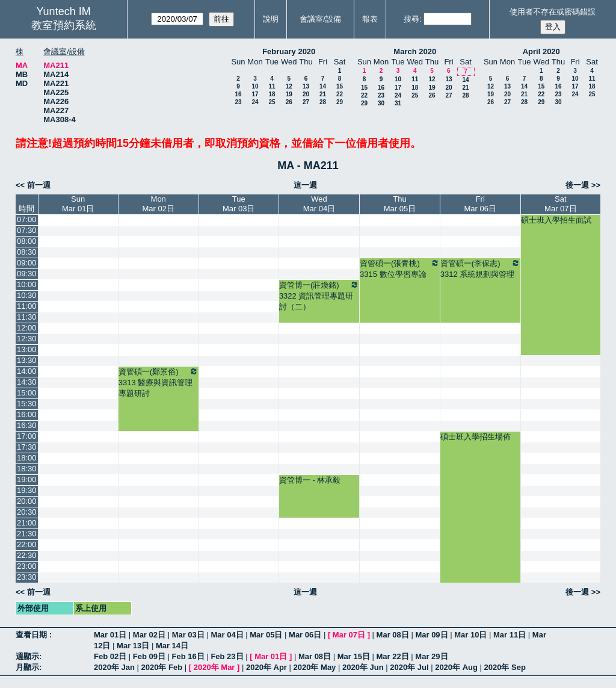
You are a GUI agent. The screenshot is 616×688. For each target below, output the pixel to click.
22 (340, 94)
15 (340, 86)
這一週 (305, 185)
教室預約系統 (64, 25)
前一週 (39, 185)
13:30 (27, 360)
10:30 (27, 295)
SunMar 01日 (78, 204)
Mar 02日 (149, 635)
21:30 (27, 534)
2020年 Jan (114, 667)
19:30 (27, 490)
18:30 (27, 469)
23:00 (27, 566)
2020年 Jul (409, 667)
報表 (370, 19)
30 (381, 103)
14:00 (27, 371)
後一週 (577, 185)
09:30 (27, 274)
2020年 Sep (505, 667)
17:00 (27, 436)
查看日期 (32, 635)
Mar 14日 (172, 646)
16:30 (27, 425)
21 (323, 94)
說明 (271, 19)
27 (306, 102)
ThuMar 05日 (400, 204)
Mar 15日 (354, 656)
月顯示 (27, 667)
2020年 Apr (266, 667)
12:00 (27, 328)
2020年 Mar (214, 667)
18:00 (27, 458)
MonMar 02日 (158, 204)
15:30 (27, 404)
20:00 (27, 501)
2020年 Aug (456, 667)
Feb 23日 (227, 656)
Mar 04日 (227, 635)
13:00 (27, 349)
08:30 (27, 252)
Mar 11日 (510, 635)
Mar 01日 (110, 635)
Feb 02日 (110, 656)
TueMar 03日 (239, 204)
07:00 (27, 219)
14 (323, 86)
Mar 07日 (349, 635)
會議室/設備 (320, 19)
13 (306, 86)
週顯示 (27, 656)
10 (255, 86)
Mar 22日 (393, 656)
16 (238, 94)
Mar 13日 (133, 646)
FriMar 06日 (480, 204)
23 (238, 102)
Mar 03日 (188, 635)
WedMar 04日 (319, 204)
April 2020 (541, 51)
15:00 (27, 393)
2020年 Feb (162, 667)
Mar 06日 (305, 635)
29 (340, 102)
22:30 (27, 555)
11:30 (27, 317)
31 (398, 103)
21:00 (27, 523)
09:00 (27, 263)
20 (306, 94)
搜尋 (411, 19)
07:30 (27, 230)
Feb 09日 (149, 656)
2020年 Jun (363, 667)
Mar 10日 (470, 635)
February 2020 (289, 51)
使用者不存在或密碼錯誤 (553, 12)
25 (272, 102)
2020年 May (315, 667)
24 (255, 102)
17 (255, 94)
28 (323, 102)
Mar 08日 (393, 635)
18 (272, 94)
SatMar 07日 (560, 204)
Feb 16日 (188, 656)
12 (289, 86)
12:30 (27, 339)
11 (272, 86)
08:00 (27, 241)
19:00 (27, 479)
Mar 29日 (431, 656)
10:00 (27, 284)
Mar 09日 (431, 635)
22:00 (27, 544)
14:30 (27, 382)
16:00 (27, 414)
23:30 (27, 577)
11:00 (27, 306)
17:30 (27, 447)
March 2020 (415, 51)
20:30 (27, 512)
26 (289, 102)
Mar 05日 (266, 635)
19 (289, 94)
